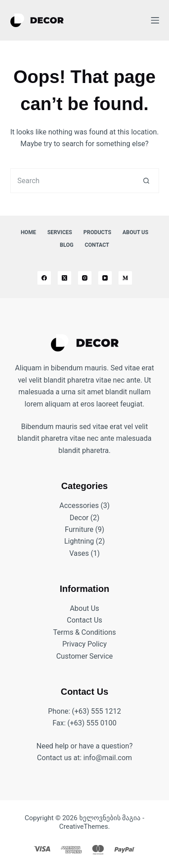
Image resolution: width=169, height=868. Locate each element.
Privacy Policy (84, 644)
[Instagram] (85, 278)
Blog (67, 245)
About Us (135, 232)
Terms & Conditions (85, 632)
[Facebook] (44, 278)
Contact (97, 245)
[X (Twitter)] (64, 278)
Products (97, 232)
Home (28, 232)
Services (60, 232)
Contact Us (84, 620)
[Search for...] (72, 181)
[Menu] (155, 20)
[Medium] (125, 278)
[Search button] (147, 181)
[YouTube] (105, 278)
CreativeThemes (84, 826)
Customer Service (85, 656)
